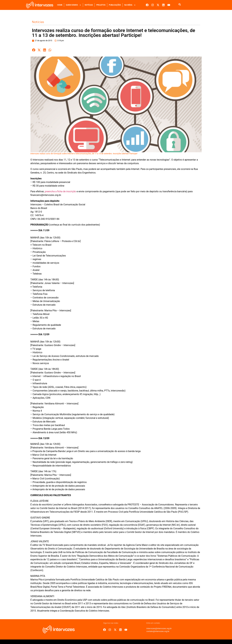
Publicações (115, 5)
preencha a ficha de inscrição (60, 191)
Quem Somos (73, 5)
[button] (34, 50)
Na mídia (130, 5)
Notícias (89, 5)
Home (60, 5)
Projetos (101, 5)
